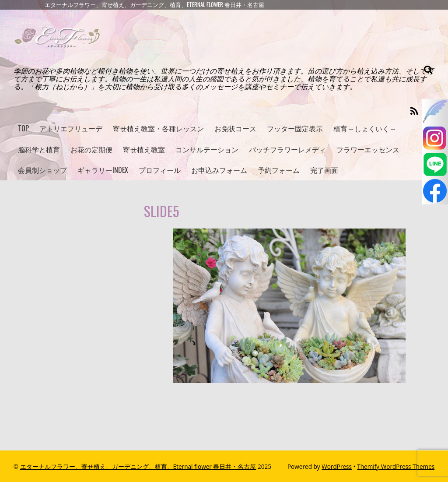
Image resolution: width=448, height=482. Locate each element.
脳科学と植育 (39, 149)
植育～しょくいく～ (365, 128)
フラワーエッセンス (368, 149)
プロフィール (160, 170)
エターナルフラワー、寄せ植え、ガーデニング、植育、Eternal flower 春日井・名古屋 (138, 466)
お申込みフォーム (219, 170)
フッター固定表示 (295, 128)
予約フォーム (279, 170)
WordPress (337, 466)
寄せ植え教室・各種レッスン (158, 128)
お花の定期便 (91, 149)
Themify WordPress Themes (396, 466)
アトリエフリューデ (71, 128)
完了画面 (324, 170)
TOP (23, 128)
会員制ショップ (42, 170)
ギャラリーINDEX (103, 170)
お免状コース (235, 128)
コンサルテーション (207, 149)
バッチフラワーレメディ (287, 149)
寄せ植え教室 (144, 149)
